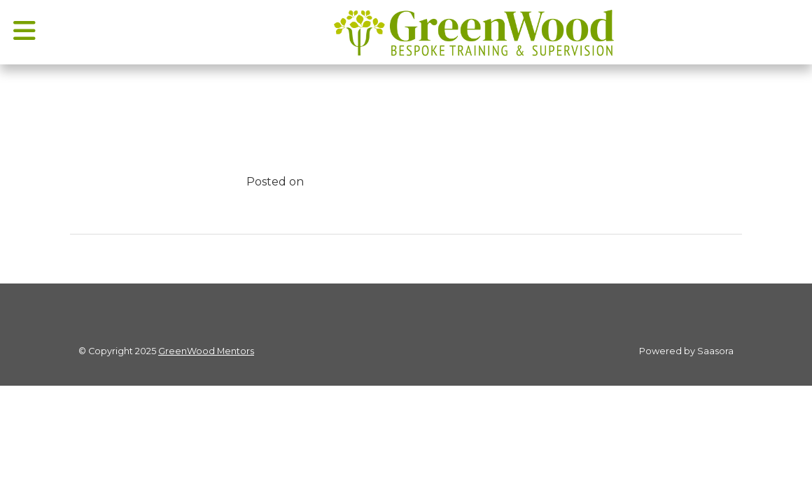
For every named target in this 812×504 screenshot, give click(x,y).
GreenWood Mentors (206, 351)
